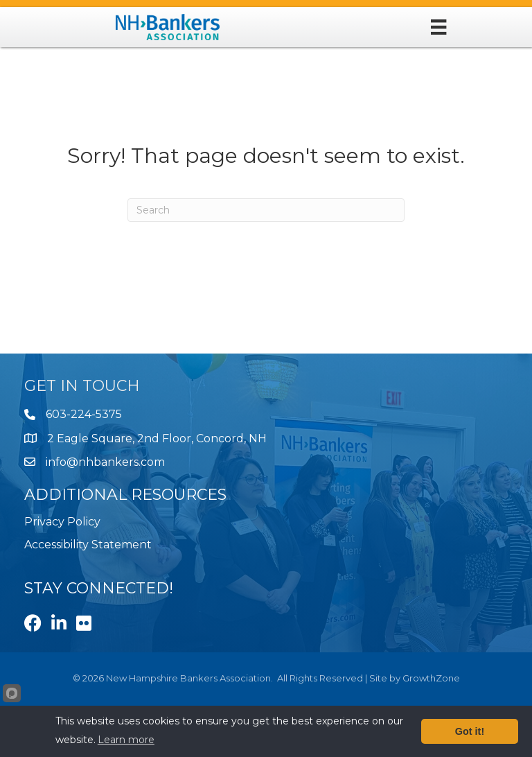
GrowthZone (431, 678)
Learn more (126, 740)
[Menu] (438, 27)
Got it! (470, 731)
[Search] (266, 210)
